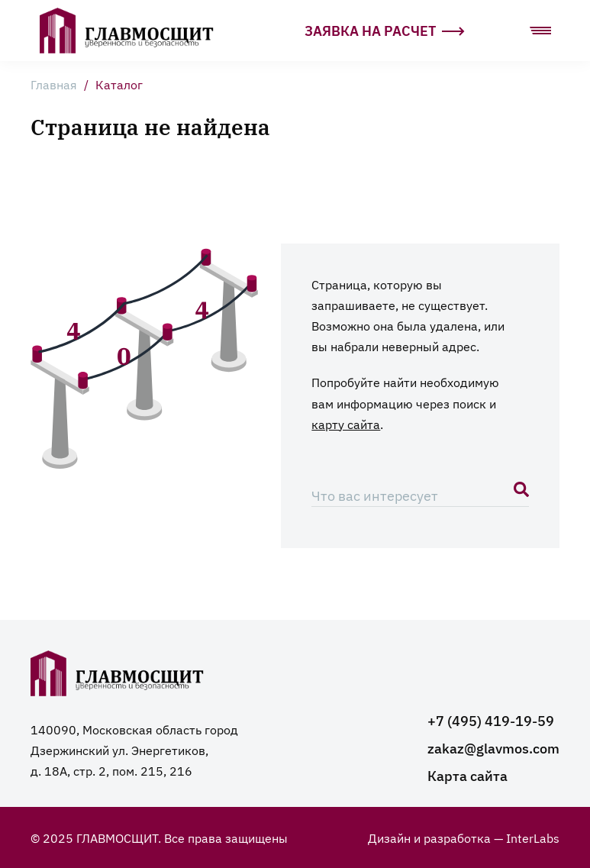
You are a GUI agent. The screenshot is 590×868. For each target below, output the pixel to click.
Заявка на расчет (385, 30)
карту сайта (346, 424)
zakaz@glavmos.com (493, 748)
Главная (54, 84)
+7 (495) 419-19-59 (491, 720)
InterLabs (533, 837)
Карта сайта (467, 775)
